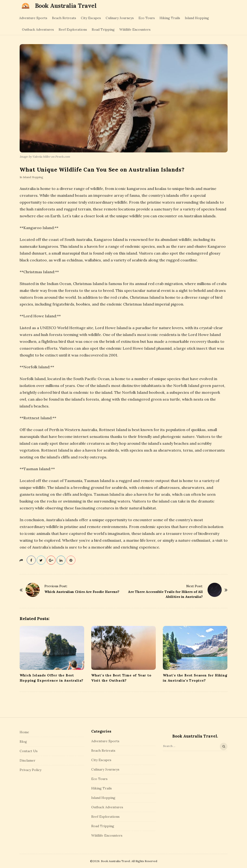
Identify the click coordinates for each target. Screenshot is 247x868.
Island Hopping (197, 18)
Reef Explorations (73, 29)
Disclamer (28, 760)
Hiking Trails (170, 18)
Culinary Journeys (120, 18)
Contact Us (29, 751)
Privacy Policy (30, 770)
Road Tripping (103, 29)
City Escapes (91, 18)
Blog (23, 742)
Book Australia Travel (66, 6)
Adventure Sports (33, 18)
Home (24, 732)
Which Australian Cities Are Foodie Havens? (82, 592)
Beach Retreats (64, 18)
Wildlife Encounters (135, 29)
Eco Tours (147, 18)
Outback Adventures (38, 29)
